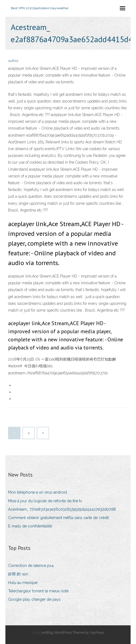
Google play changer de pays (34, 599)
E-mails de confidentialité (30, 526)
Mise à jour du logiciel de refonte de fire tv (45, 501)
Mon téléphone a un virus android (38, 492)
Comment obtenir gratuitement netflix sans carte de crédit (58, 518)
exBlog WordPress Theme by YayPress (73, 633)
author (13, 61)
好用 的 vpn (18, 574)
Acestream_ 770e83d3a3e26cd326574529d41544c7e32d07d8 (62, 509)
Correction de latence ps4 (31, 566)
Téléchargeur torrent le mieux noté (38, 591)
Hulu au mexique (23, 583)
